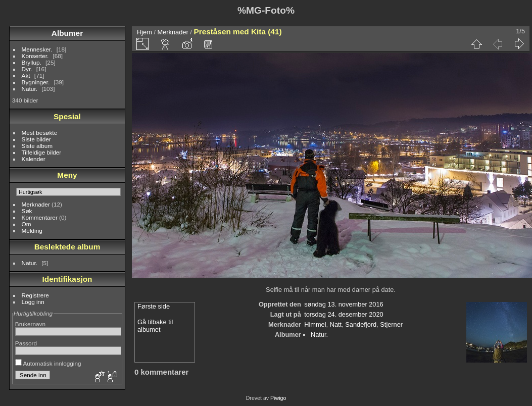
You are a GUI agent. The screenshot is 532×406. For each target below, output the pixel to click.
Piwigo (278, 398)
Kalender (34, 159)
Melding (32, 231)
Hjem (144, 32)
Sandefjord (361, 324)
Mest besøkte (40, 133)
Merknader (36, 204)
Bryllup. (32, 62)
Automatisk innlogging (48, 363)
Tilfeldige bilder (42, 152)
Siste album (37, 146)
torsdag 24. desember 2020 (344, 314)
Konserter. (35, 56)
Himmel (315, 324)
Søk (27, 211)
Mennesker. (37, 49)
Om (27, 224)
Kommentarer (40, 217)
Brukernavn (30, 324)
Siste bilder (36, 139)
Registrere (35, 295)
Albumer (67, 33)
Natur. (30, 89)
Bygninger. (36, 82)
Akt (26, 75)
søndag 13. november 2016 (344, 304)
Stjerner (391, 324)
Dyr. (27, 69)
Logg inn (33, 302)
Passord (26, 343)
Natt (336, 324)
